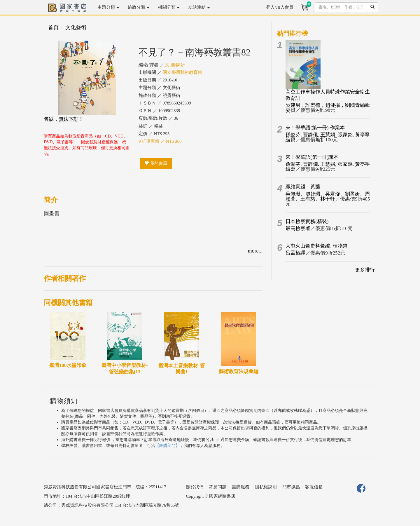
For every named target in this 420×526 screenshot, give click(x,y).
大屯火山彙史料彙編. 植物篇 (317, 246)
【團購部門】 (167, 446)
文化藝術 (76, 27)
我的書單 (156, 163)
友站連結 (199, 7)
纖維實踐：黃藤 (303, 187)
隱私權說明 (266, 487)
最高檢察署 (298, 228)
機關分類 (169, 7)
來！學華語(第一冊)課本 (312, 157)
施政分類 (139, 7)
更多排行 (365, 270)
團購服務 (241, 487)
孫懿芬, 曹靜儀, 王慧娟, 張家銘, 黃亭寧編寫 (328, 137)
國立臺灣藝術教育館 (182, 72)
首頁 (53, 27)
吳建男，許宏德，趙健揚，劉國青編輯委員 (328, 108)
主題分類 (108, 7)
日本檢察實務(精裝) (307, 221)
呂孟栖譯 (295, 253)
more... (255, 251)
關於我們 (195, 487)
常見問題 (218, 487)
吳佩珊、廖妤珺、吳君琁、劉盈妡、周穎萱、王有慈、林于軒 (328, 196)
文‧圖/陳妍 (175, 65)
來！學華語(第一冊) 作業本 (315, 128)
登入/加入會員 (280, 7)
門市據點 (291, 487)
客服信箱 (314, 487)
